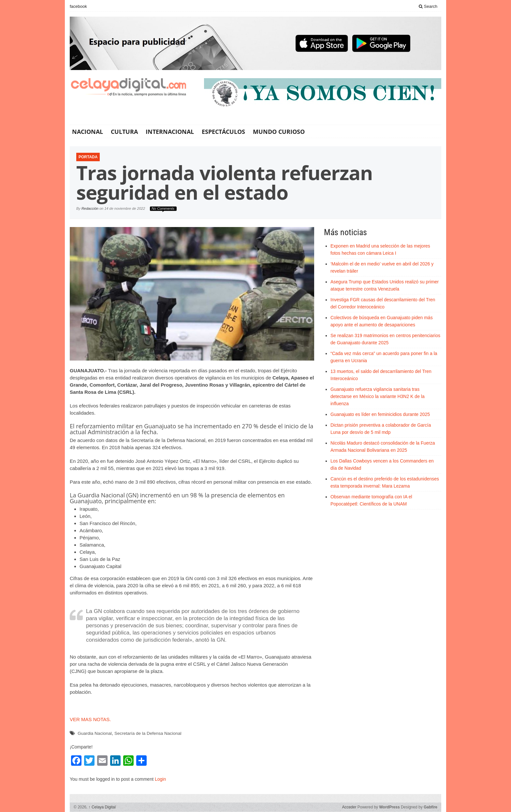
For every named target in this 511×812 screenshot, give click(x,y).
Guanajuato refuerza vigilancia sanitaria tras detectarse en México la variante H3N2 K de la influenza (378, 396)
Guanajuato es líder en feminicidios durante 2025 (380, 414)
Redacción (90, 208)
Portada (88, 157)
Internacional (170, 132)
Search (428, 6)
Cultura (124, 132)
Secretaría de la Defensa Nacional (148, 733)
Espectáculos (223, 132)
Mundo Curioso (279, 132)
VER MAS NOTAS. (90, 719)
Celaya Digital (102, 807)
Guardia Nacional (95, 733)
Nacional (88, 132)
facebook (78, 6)
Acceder (349, 807)
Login (160, 779)
